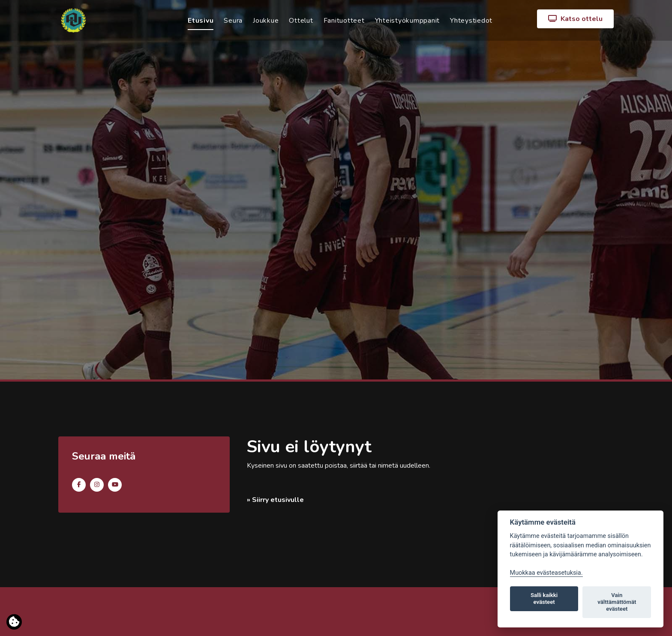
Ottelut (301, 21)
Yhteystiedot (471, 21)
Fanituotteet (344, 21)
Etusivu (201, 21)
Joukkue (266, 21)
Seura (233, 21)
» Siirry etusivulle (275, 500)
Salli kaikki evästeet (544, 599)
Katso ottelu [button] (575, 19)
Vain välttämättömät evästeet (617, 602)
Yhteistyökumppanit (408, 21)
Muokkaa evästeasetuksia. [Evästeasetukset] (546, 573)
